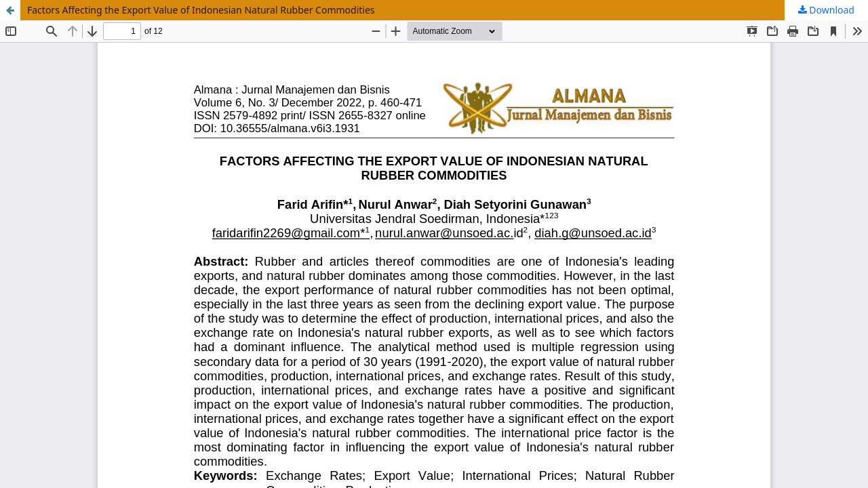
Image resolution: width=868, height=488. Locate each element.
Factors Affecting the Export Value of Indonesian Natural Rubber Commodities (201, 10)
